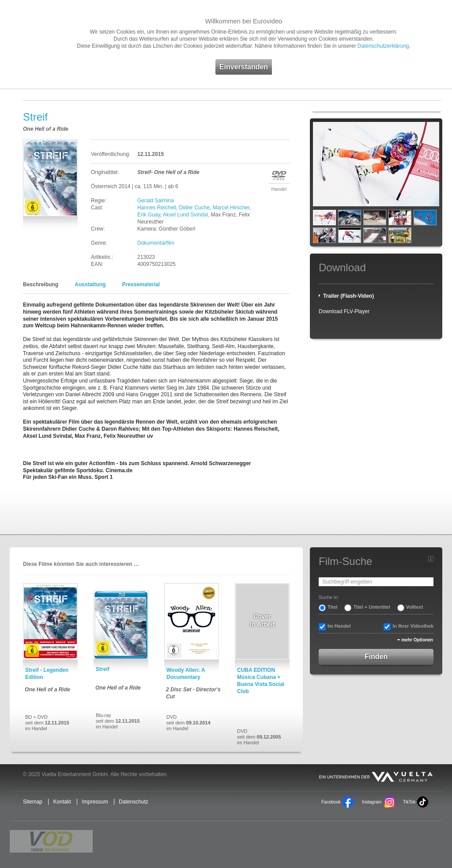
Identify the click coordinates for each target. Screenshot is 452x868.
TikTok (409, 802)
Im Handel (339, 626)
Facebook (331, 802)
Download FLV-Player (344, 311)
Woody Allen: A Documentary (186, 674)
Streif (103, 669)
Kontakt (62, 802)
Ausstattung (90, 284)
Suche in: (329, 597)
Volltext (415, 607)
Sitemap (33, 802)
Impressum (95, 802)
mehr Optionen (417, 640)
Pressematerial (141, 284)
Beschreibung (41, 284)
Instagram (372, 802)
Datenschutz (134, 802)
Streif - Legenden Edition (47, 674)
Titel (332, 607)
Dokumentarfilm (156, 243)
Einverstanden (244, 67)
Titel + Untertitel (371, 607)
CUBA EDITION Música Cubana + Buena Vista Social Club (261, 681)
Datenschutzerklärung (383, 46)
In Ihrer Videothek (413, 626)
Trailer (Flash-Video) (348, 296)
